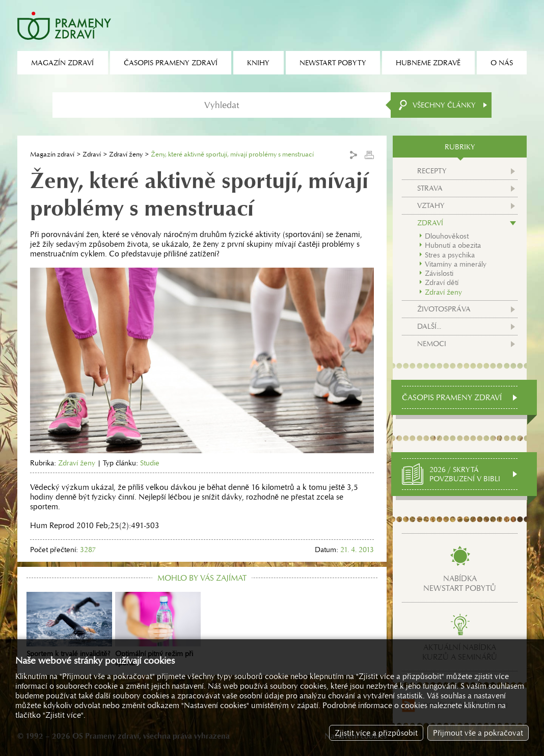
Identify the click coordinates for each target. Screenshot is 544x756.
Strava (430, 188)
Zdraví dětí (442, 282)
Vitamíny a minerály (456, 264)
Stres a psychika (450, 255)
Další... (429, 326)
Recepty (432, 171)
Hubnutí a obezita (453, 245)
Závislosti (439, 273)
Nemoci (432, 344)
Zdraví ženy (126, 154)
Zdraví (92, 154)
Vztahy (431, 205)
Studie (150, 463)
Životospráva (444, 309)
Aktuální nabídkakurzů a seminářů (460, 652)
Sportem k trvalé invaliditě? (69, 625)
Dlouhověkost (447, 236)
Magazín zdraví (52, 154)
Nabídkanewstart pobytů (460, 583)
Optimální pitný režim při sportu (158, 630)
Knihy (258, 63)
